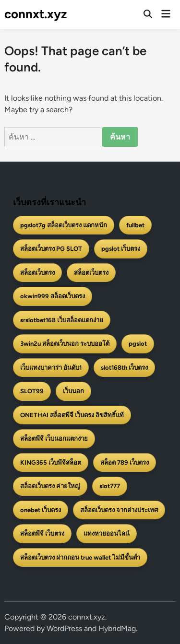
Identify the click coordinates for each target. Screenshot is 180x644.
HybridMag (117, 628)
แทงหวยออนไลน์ (107, 533)
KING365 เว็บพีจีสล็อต (51, 463)
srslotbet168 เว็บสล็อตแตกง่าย (62, 320)
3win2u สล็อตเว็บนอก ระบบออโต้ (65, 344)
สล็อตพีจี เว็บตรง (42, 533)
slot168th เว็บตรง (124, 368)
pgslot (138, 344)
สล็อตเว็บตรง (37, 273)
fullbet (135, 225)
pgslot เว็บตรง (121, 249)
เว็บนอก (73, 391)
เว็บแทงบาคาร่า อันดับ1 (51, 368)
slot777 (110, 486)
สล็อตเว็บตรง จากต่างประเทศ (119, 510)
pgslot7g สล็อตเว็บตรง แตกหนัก (64, 225)
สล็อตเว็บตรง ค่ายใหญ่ (50, 486)
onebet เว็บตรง (41, 510)
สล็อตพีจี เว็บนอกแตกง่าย (54, 439)
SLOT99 (32, 391)
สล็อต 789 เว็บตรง (125, 463)
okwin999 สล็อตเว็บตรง (53, 296)
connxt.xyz (36, 14)
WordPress (64, 628)
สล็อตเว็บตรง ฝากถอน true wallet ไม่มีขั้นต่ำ (80, 557)
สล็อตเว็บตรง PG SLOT (51, 249)
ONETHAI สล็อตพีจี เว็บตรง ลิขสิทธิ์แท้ (72, 415)
